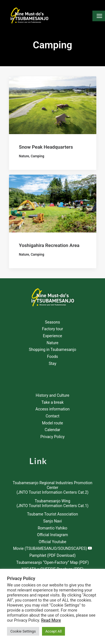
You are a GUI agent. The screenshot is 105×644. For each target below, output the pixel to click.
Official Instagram (52, 535)
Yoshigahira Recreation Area (49, 246)
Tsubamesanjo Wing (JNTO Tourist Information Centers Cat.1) (53, 503)
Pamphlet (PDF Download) (53, 555)
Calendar (53, 430)
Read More (51, 620)
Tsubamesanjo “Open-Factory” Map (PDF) (53, 562)
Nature (24, 156)
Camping (38, 156)
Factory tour (53, 329)
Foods (53, 357)
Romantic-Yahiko (53, 528)
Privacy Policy (53, 437)
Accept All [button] (54, 631)
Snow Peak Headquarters (46, 147)
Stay (53, 363)
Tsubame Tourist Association (52, 514)
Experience (53, 336)
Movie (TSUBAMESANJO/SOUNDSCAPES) (53, 548)
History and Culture (53, 395)
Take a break (53, 402)
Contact (53, 416)
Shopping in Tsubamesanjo (53, 350)
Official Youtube (53, 542)
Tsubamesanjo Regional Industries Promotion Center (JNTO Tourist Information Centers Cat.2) (52, 488)
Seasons (53, 322)
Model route (53, 423)
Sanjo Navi (52, 521)
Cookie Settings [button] (23, 631)
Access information (52, 409)
